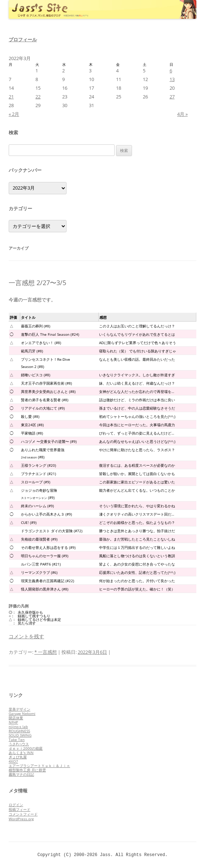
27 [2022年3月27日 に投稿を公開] (172, 97)
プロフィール (23, 39)
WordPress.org (21, 819)
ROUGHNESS (19, 731)
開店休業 (16, 718)
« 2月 (14, 114)
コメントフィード (23, 814)
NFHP (13, 722)
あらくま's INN (21, 753)
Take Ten (17, 740)
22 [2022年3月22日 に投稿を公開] (38, 97)
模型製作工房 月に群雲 (27, 770)
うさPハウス (19, 744)
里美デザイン (20, 709)
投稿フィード (20, 809)
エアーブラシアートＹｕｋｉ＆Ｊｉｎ (39, 766)
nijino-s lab (18, 727)
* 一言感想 (46, 652)
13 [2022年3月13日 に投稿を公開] (172, 79)
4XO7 (13, 761)
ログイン (16, 805)
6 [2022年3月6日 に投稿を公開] (171, 71)
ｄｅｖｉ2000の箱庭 (26, 748)
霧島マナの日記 (21, 774)
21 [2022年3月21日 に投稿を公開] (11, 97)
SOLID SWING (20, 735)
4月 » (182, 114)
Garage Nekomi (22, 714)
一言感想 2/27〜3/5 (37, 283)
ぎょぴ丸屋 (18, 757)
